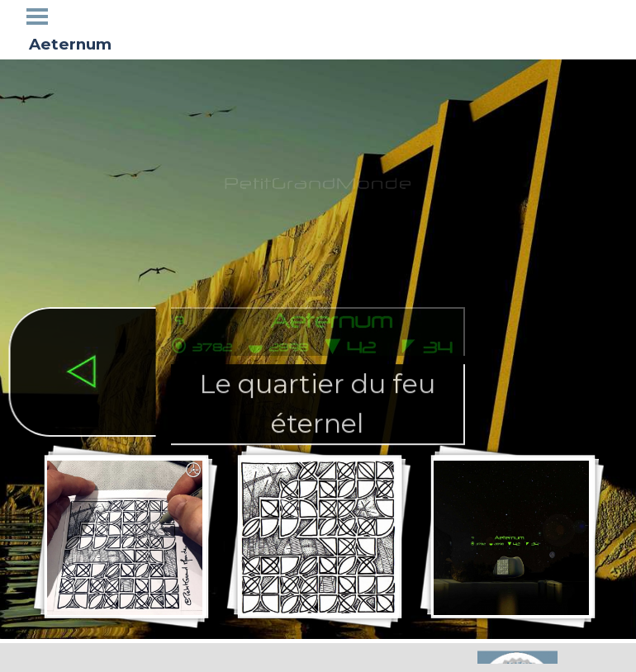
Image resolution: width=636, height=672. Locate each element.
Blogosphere (439, 16)
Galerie (318, 16)
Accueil (83, 16)
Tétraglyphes (205, 16)
